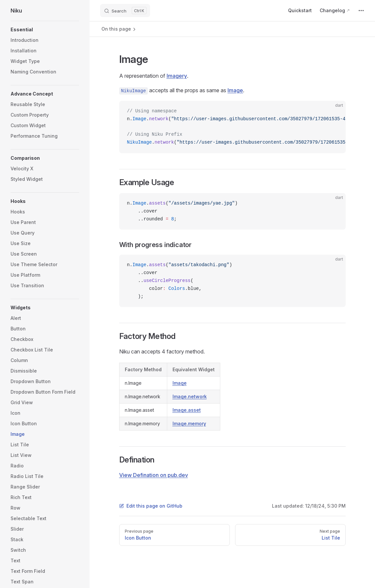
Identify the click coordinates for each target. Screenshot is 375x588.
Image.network (190, 396)
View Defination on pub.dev (154, 475)
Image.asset (187, 410)
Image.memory (189, 423)
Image (235, 90)
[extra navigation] (361, 11)
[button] (45, 30)
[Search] (125, 11)
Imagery (177, 76)
